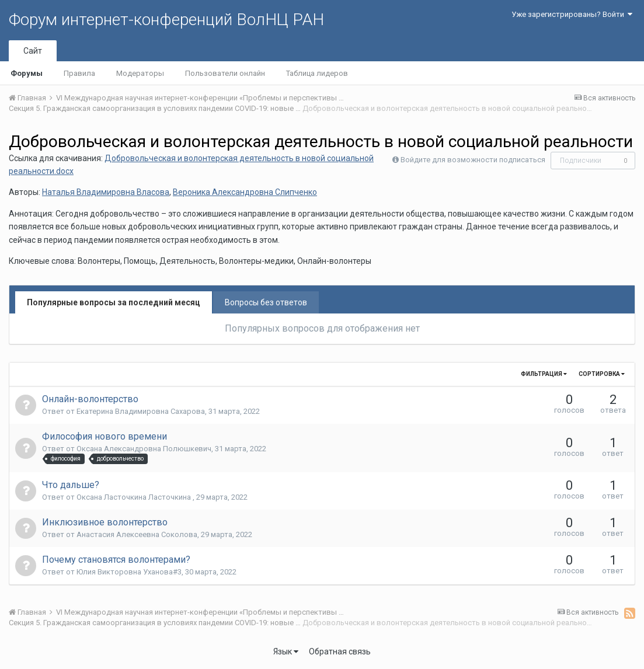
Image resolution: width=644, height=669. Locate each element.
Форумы (27, 73)
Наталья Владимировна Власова (106, 192)
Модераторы (140, 73)
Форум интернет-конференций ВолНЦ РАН (166, 20)
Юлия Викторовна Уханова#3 (129, 572)
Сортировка (602, 374)
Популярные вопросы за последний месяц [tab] (114, 302)
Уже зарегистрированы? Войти (572, 14)
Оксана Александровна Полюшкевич (144, 449)
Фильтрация (544, 374)
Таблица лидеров (317, 73)
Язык (286, 651)
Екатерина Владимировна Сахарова (141, 411)
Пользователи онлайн (225, 73)
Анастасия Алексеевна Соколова (137, 534)
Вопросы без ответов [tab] (266, 302)
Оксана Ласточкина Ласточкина (135, 497)
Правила (79, 73)
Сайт (33, 51)
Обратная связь (340, 651)
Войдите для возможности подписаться (473, 160)
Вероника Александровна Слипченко (245, 192)
